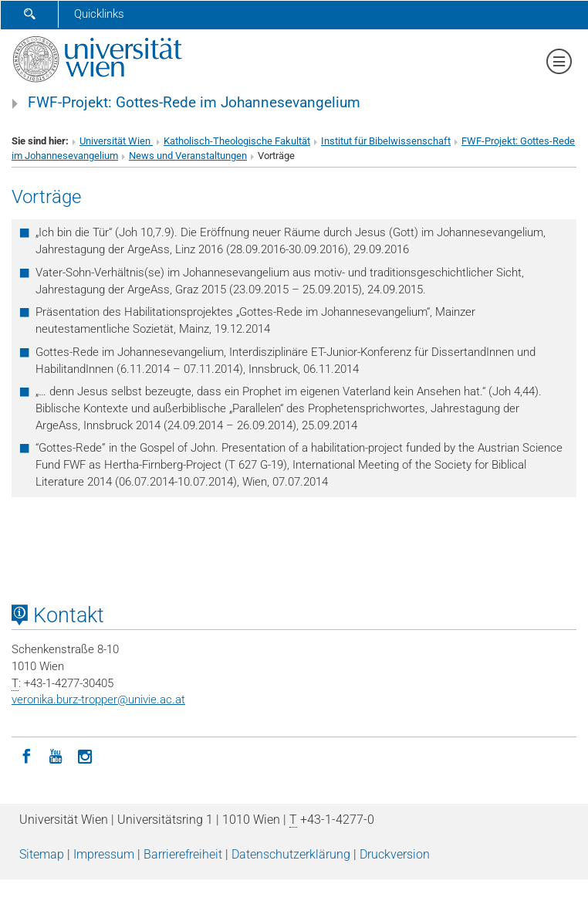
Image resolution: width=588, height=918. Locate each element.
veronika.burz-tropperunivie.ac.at (98, 700)
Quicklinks (99, 14)
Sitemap (42, 854)
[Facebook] (26, 755)
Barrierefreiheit (183, 854)
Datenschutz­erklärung (291, 854)
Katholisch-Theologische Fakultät (237, 141)
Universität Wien (116, 141)
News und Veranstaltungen (188, 156)
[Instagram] (85, 755)
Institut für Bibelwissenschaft (386, 141)
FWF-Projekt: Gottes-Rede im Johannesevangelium (194, 103)
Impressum (104, 854)
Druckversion (395, 854)
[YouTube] (56, 755)
